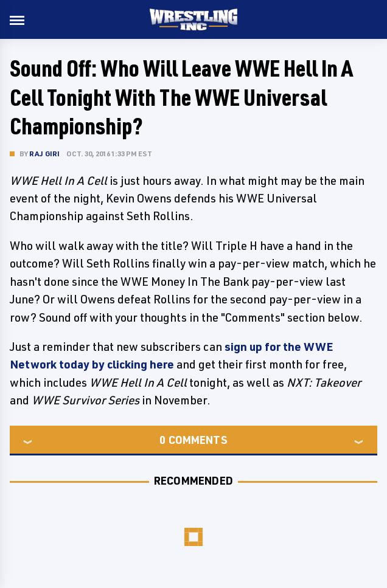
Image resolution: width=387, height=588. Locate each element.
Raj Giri (45, 154)
